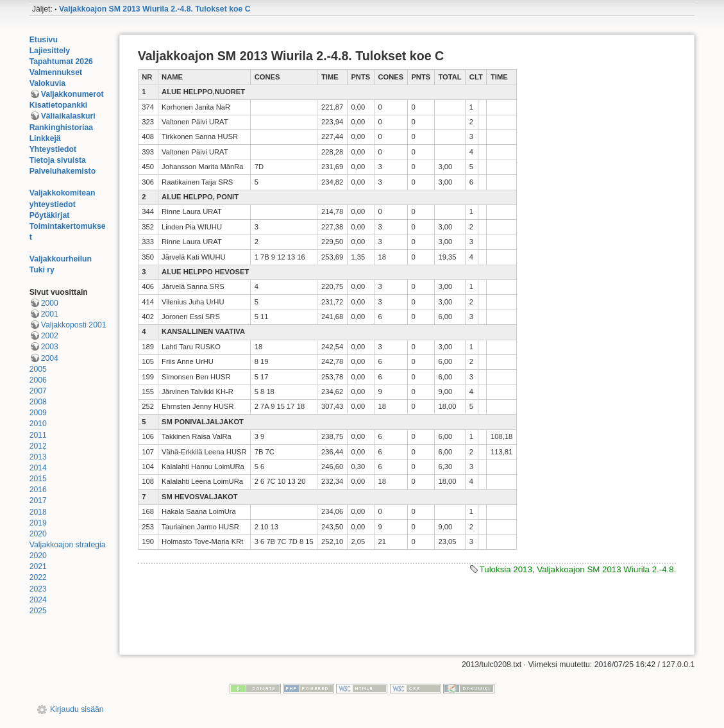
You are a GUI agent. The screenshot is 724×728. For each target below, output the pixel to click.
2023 (38, 589)
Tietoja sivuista (58, 160)
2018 (38, 512)
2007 (38, 391)
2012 (38, 446)
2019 (38, 523)
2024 (38, 600)
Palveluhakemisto (63, 171)
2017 (38, 500)
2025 (38, 611)
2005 (38, 369)
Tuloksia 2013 (506, 569)
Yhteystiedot (53, 149)
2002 (50, 336)
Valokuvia (48, 83)
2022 (38, 577)
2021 (38, 567)
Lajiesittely (50, 51)
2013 (38, 457)
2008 (38, 402)
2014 (38, 468)
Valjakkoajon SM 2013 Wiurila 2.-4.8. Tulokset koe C (155, 9)
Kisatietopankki (59, 105)
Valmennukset (56, 72)
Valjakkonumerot (72, 94)
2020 (38, 534)
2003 (50, 347)
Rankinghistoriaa (61, 128)
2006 (38, 380)
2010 (38, 424)
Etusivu (44, 40)
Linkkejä (45, 138)
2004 (50, 358)
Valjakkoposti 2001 (74, 325)
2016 (38, 490)
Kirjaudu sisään (77, 709)
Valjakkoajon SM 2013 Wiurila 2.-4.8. (606, 569)
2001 (50, 314)
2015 (38, 479)
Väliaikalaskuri (68, 116)
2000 (50, 303)
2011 (38, 435)
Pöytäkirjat (50, 215)
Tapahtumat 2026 (61, 62)
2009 (38, 413)
